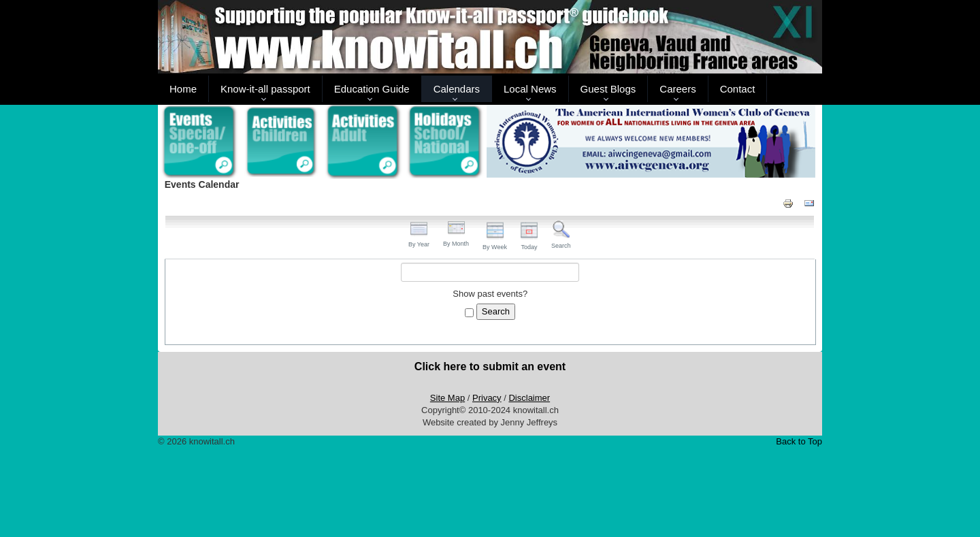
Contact (738, 89)
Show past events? (490, 294)
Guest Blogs (608, 89)
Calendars (457, 89)
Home (183, 89)
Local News (530, 89)
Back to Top (799, 441)
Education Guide (372, 89)
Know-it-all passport (265, 89)
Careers (677, 89)
